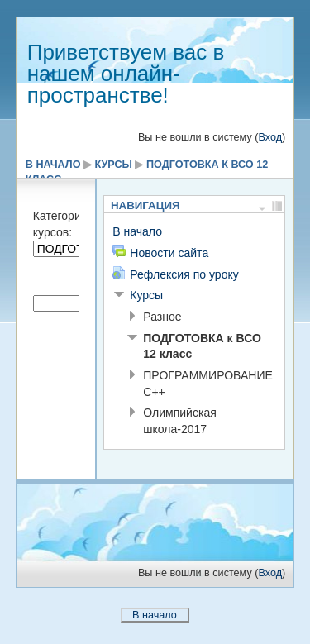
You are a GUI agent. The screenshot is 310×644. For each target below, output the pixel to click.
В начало (53, 165)
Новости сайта (169, 253)
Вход (270, 137)
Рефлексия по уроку (184, 274)
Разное (162, 317)
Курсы (114, 165)
